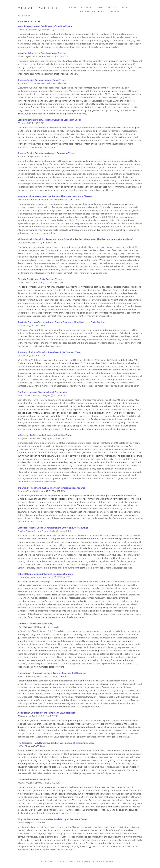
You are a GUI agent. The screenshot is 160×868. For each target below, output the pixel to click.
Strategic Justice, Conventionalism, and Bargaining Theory (46, 153)
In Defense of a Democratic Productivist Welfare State (44, 435)
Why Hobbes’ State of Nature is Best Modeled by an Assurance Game (52, 819)
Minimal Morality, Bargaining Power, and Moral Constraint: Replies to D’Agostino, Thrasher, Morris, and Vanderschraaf (75, 239)
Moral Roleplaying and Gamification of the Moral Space (45, 26)
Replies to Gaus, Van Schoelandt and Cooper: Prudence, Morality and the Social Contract (62, 322)
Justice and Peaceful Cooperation (34, 780)
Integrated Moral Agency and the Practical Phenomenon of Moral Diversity (55, 196)
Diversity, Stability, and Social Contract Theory (40, 279)
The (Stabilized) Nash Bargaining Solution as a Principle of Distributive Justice (56, 743)
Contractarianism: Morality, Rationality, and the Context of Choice (49, 120)
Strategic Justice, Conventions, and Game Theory (42, 80)
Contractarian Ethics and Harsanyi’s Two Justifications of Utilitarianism (52, 673)
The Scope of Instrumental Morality (35, 624)
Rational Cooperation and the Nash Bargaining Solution (45, 574)
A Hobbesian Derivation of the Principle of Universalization (46, 713)
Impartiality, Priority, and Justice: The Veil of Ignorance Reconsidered (51, 488)
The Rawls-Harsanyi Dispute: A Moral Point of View (42, 392)
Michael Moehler (37, 8)
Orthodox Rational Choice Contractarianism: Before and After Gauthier (53, 528)
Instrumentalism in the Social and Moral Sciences (42, 53)
